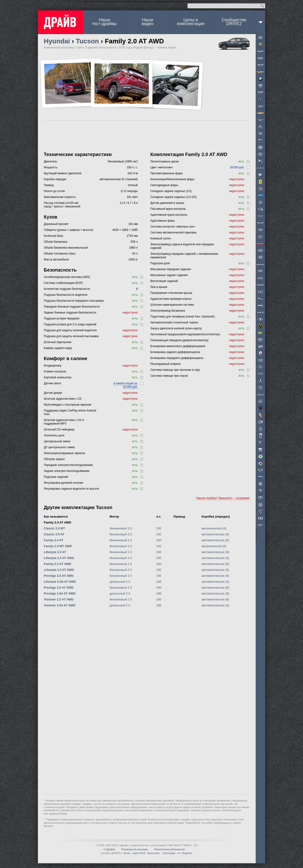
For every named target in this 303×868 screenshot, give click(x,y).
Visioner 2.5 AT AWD (59, 599)
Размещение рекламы (135, 849)
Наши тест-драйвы (104, 22)
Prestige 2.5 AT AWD (59, 588)
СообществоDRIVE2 (234, 22)
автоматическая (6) (215, 534)
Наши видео (147, 22)
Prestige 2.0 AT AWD (59, 576)
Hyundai (57, 41)
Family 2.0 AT (53, 540)
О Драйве (109, 849)
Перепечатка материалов (169, 849)
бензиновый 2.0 (121, 528)
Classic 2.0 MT (54, 528)
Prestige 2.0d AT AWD (60, 593)
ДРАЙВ (60, 22)
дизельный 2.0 (120, 582)
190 (159, 564)
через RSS (139, 853)
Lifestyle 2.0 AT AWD (59, 558)
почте (127, 853)
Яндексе (187, 853)
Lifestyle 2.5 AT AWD (59, 570)
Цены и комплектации (191, 22)
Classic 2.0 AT (54, 534)
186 (159, 582)
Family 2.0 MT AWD (58, 546)
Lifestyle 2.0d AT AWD (60, 582)
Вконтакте (154, 853)
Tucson (87, 41)
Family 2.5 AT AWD (58, 564)
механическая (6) (214, 528)
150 (159, 528)
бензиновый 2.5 (121, 564)
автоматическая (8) (215, 564)
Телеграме (169, 853)
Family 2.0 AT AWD (58, 522)
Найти (262, 6)
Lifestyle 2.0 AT (55, 552)
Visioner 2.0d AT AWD (60, 605)
